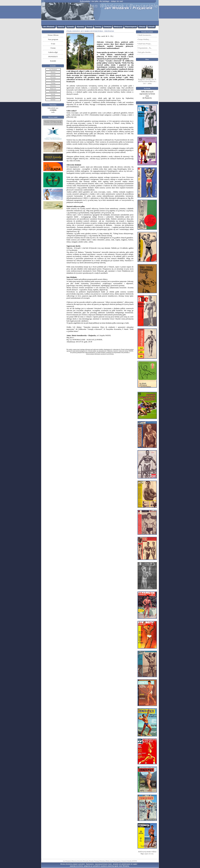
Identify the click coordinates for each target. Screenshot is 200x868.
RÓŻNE (135, 861)
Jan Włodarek (67, 861)
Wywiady (86, 861)
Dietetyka (102, 861)
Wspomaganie (117, 861)
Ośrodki (129, 861)
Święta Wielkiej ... (144, 39)
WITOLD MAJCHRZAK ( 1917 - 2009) (147, 82)
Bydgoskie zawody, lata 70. (147, 79)
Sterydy (124, 861)
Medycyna (109, 861)
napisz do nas (149, 854)
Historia (74, 861)
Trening (96, 861)
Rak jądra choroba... (145, 52)
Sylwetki (80, 861)
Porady (91, 861)
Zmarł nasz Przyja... (145, 44)
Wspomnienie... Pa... (145, 48)
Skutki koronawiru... (145, 35)
